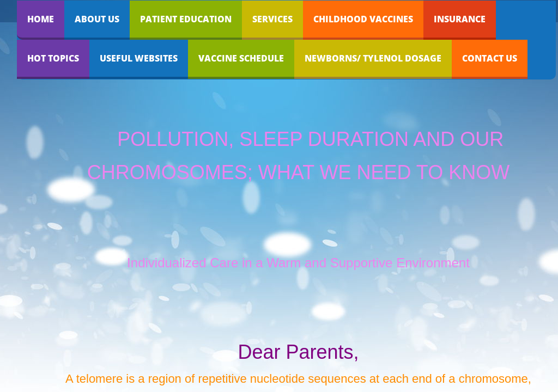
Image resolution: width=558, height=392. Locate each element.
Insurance (460, 19)
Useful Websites (139, 58)
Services (272, 19)
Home (41, 19)
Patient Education (186, 19)
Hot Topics (53, 58)
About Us (97, 19)
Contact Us (490, 58)
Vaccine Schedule (241, 58)
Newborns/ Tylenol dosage (373, 58)
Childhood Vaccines (363, 19)
